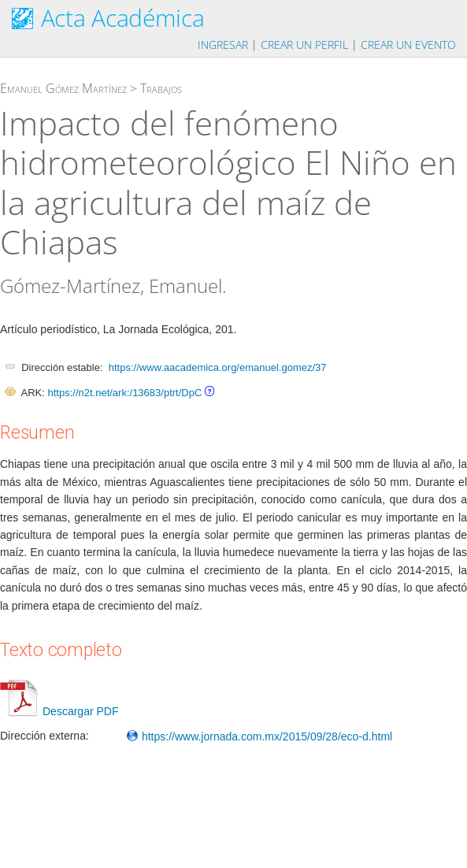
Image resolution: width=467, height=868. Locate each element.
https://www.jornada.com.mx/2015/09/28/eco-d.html (259, 736)
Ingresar (223, 45)
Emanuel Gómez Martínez (63, 88)
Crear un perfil (304, 45)
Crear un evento (408, 45)
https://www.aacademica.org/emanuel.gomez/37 (218, 367)
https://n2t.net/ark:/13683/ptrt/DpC (124, 393)
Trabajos (161, 88)
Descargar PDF (59, 711)
